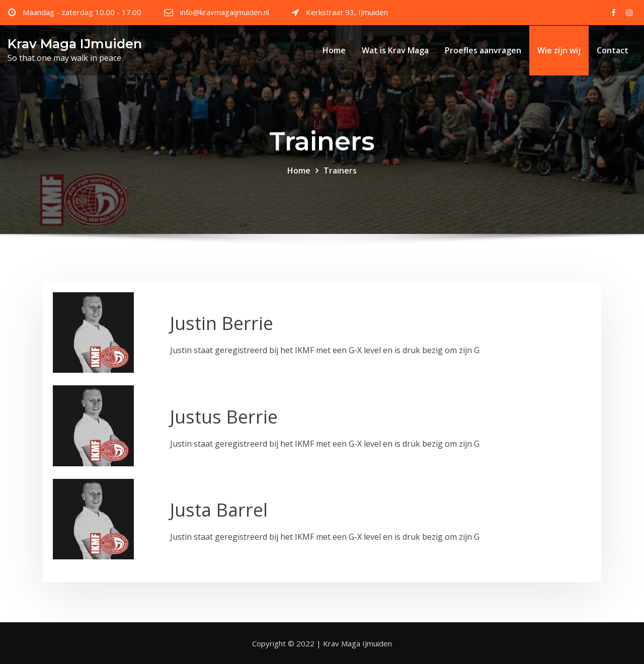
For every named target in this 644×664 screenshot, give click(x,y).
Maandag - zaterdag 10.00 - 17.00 (82, 12)
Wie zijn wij (559, 50)
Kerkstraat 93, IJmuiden (347, 12)
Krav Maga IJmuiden (75, 44)
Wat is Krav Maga (395, 50)
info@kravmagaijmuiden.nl (225, 12)
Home (334, 50)
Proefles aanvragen (483, 50)
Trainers (340, 171)
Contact (613, 50)
